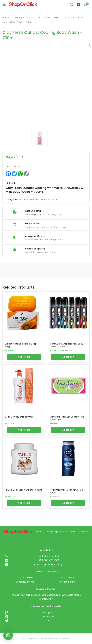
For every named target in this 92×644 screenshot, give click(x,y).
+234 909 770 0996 (48, 556)
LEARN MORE (46, 599)
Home (6, 17)
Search (72, 5)
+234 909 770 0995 (49, 560)
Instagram (49, 612)
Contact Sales (25, 578)
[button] (90, 46)
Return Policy (67, 578)
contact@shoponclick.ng (48, 564)
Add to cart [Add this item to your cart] (24, 357)
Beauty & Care (23, 17)
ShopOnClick (45, 639)
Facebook (49, 616)
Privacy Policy (67, 582)
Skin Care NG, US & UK (48, 17)
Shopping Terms (25, 582)
